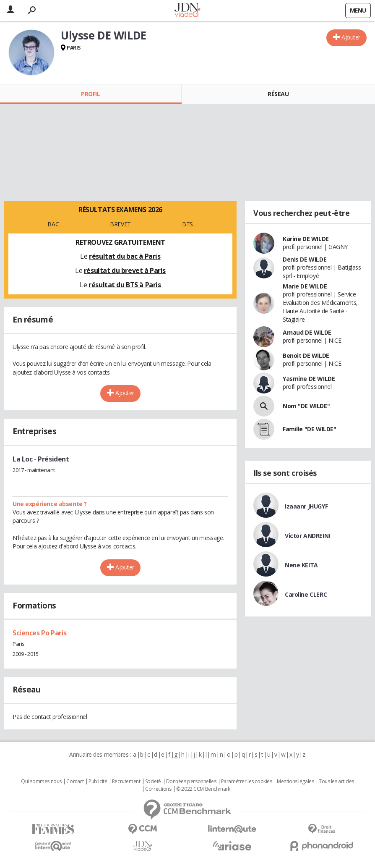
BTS (187, 224)
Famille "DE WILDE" (309, 429)
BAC (53, 224)
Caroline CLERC (306, 594)
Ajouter (351, 37)
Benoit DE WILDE (306, 355)
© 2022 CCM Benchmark (203, 789)
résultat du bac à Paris (125, 256)
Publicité (98, 781)
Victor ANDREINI (307, 536)
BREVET (120, 224)
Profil (90, 94)
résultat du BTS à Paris (125, 285)
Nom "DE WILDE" (306, 406)
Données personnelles (191, 781)
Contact (75, 781)
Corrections (158, 789)
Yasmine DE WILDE (309, 379)
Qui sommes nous (41, 781)
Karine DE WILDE (306, 239)
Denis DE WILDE (305, 259)
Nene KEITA (301, 565)
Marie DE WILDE (305, 286)
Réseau (278, 94)
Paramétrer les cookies (247, 781)
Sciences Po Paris (40, 633)
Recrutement (126, 781)
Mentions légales (295, 781)
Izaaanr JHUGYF (306, 506)
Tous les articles (336, 781)
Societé (153, 781)
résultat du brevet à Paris (125, 270)
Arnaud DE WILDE (307, 332)
